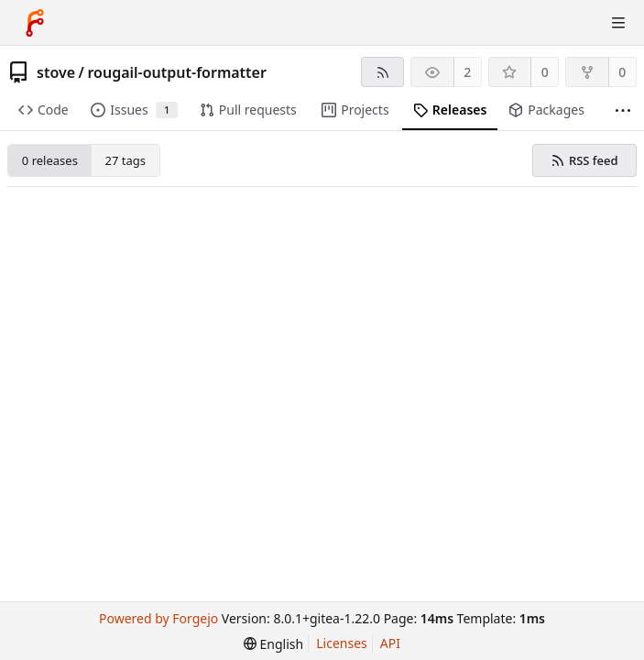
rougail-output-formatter (176, 72)
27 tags (126, 160)
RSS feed (584, 160)
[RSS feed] (382, 72)
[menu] (273, 644)
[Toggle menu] (618, 23)
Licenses (342, 643)
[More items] (623, 110)
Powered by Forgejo (158, 618)
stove (56, 72)
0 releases (50, 160)
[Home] (35, 23)
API (390, 643)
